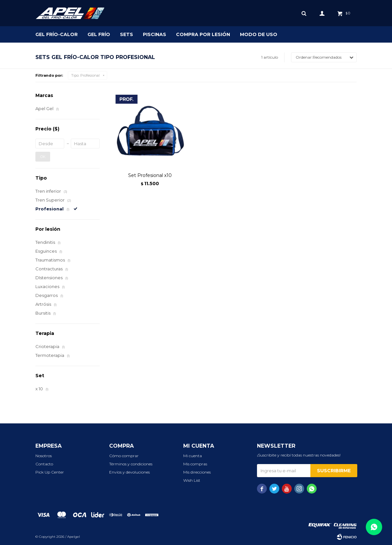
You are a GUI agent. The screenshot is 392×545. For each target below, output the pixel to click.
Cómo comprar (124, 456)
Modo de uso (259, 34)
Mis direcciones (197, 472)
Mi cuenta (193, 456)
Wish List (192, 480)
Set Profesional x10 (150, 175)
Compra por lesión (203, 34)
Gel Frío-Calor (57, 34)
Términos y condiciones (131, 464)
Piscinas (155, 34)
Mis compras (195, 464)
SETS (127, 34)
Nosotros (44, 456)
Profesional (85, 75)
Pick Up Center (50, 472)
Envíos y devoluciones (129, 472)
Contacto (44, 464)
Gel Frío (99, 34)
